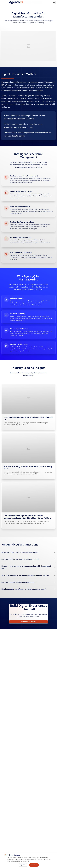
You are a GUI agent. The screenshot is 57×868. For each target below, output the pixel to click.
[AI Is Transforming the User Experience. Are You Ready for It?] (28, 456)
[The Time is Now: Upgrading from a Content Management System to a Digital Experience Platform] (28, 505)
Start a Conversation (28, 622)
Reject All (23, 865)
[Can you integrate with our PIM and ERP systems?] (28, 559)
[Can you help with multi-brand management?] (28, 582)
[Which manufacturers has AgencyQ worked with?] (28, 552)
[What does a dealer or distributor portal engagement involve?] (28, 575)
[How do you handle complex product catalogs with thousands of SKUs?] (28, 567)
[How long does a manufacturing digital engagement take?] (28, 589)
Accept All (34, 865)
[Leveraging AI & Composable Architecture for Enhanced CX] (28, 407)
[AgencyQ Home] (16, 2)
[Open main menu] (54, 2)
